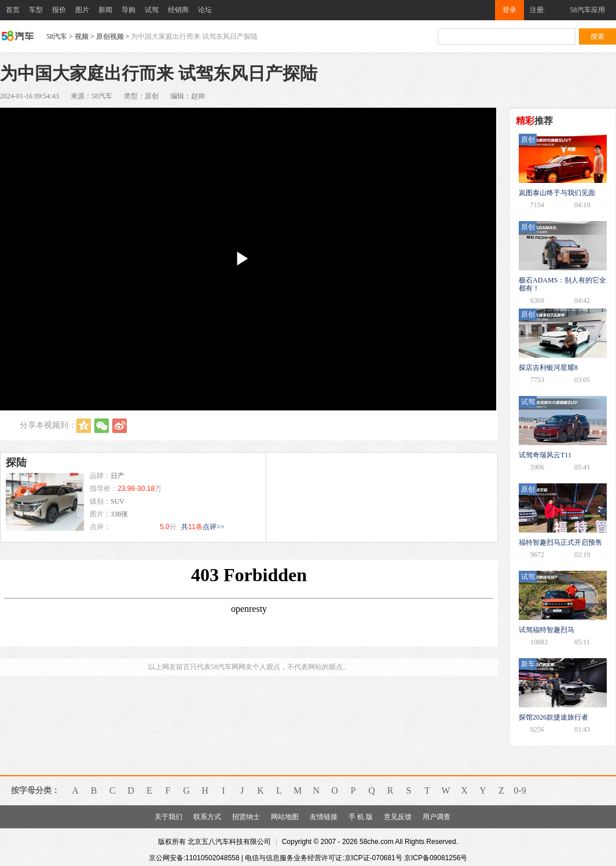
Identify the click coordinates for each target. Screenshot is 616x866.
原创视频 (110, 36)
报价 (59, 10)
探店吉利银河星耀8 (548, 368)
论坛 (205, 10)
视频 (82, 36)
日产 (118, 476)
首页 (13, 10)
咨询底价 (222, 482)
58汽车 (57, 36)
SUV (118, 501)
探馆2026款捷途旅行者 (553, 717)
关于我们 (168, 817)
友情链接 (324, 817)
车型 (36, 10)
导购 (129, 10)
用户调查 (437, 817)
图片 (82, 10)
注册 (537, 10)
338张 (119, 514)
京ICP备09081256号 (436, 858)
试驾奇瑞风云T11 (545, 455)
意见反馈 (398, 817)
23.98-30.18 (136, 489)
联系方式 (207, 817)
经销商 (178, 10)
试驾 (152, 10)
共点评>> (203, 527)
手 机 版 (361, 817)
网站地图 (285, 817)
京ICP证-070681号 (373, 858)
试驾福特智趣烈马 (547, 630)
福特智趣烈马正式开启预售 (560, 542)
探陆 (16, 463)
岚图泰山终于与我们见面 (557, 193)
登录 (509, 10)
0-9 (520, 790)
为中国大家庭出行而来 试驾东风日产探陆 (194, 36)
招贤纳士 (246, 817)
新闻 (105, 10)
